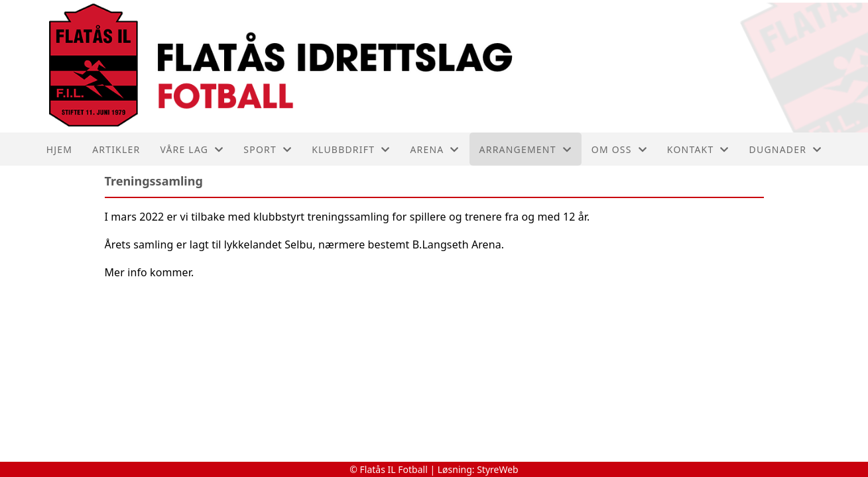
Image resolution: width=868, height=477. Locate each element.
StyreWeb (498, 469)
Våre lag (192, 149)
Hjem (59, 149)
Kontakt (698, 149)
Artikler (116, 149)
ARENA (434, 149)
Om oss (619, 149)
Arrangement (526, 149)
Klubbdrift (351, 149)
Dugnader (786, 149)
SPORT (268, 149)
